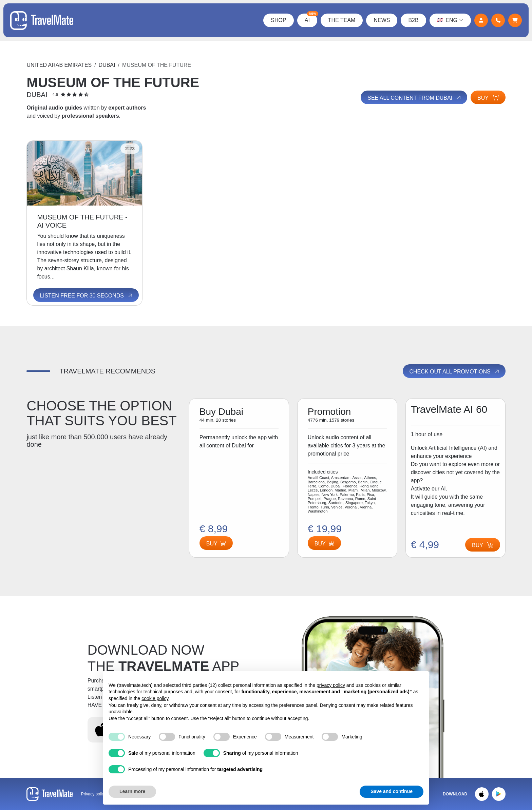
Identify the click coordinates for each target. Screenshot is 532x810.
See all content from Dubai (415, 98)
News (382, 20)
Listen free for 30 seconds (87, 296)
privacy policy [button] (331, 685)
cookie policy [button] (155, 698)
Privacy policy (93, 794)
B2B (413, 20)
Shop (278, 20)
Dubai (107, 65)
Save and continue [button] (392, 791)
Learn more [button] (132, 791)
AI (311, 18)
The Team (342, 20)
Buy (488, 98)
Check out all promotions (455, 371)
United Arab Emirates (59, 65)
